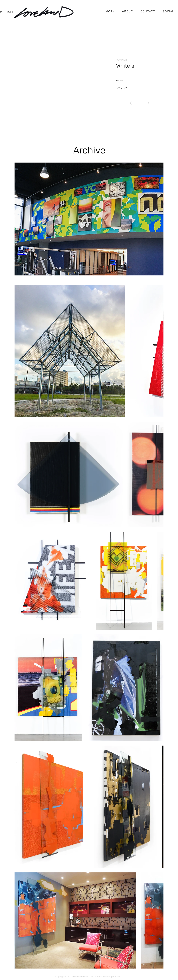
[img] (56, 80)
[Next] (133, 103)
